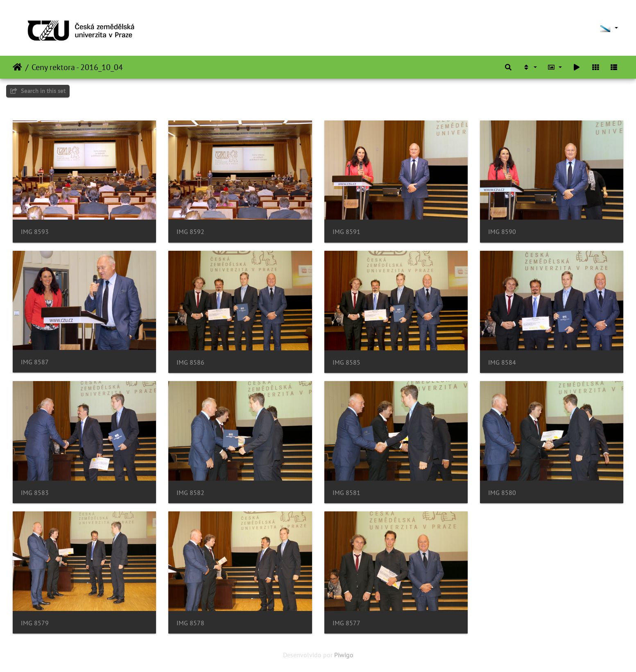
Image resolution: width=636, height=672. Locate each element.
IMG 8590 (502, 232)
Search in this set (38, 91)
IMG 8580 (502, 493)
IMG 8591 (346, 232)
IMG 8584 (502, 362)
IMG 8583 (35, 493)
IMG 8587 (35, 362)
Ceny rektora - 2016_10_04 (77, 67)
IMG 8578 (190, 623)
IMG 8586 (190, 362)
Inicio (17, 67)
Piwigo (344, 655)
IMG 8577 (346, 623)
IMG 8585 (346, 362)
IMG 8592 (190, 232)
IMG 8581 (346, 493)
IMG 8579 (35, 623)
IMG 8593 (35, 232)
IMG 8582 (190, 493)
